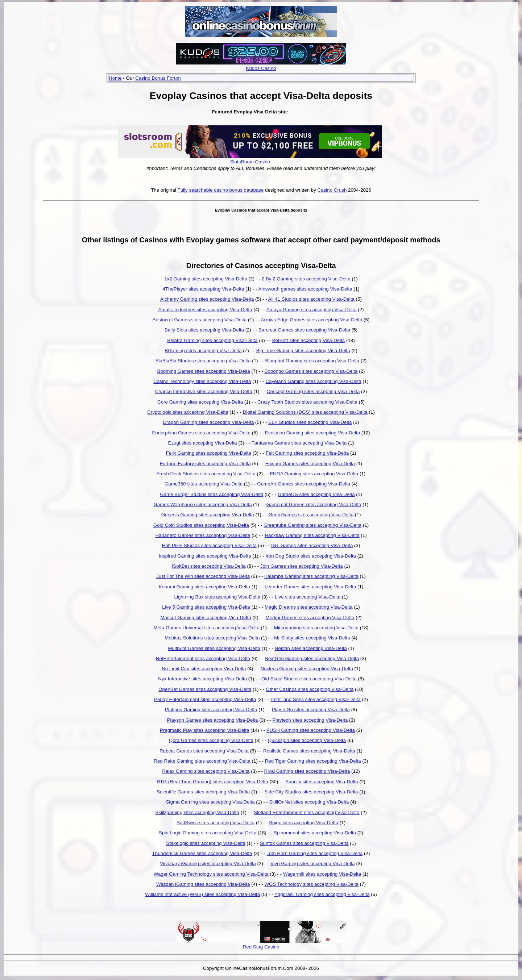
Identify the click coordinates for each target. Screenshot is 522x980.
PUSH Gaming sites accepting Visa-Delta (311, 730)
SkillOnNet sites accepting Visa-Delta (309, 802)
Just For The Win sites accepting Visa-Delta (203, 576)
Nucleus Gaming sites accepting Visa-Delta (307, 669)
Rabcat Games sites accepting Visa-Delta (204, 751)
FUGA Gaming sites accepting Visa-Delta (314, 474)
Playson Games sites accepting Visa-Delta (213, 720)
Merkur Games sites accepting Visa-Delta (310, 618)
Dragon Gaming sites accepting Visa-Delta (208, 422)
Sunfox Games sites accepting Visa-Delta (304, 843)
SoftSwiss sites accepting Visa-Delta (216, 823)
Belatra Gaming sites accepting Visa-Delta (212, 340)
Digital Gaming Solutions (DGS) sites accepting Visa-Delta (305, 412)
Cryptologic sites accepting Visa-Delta (188, 412)
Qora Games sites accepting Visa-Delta (211, 740)
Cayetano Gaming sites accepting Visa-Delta (313, 381)
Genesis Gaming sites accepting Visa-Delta (208, 515)
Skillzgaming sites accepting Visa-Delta (197, 812)
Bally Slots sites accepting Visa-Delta (204, 330)
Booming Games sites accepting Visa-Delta (204, 371)
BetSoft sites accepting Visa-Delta (309, 340)
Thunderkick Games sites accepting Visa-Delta (202, 853)
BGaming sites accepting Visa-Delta (203, 351)
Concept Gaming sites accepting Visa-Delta (313, 391)
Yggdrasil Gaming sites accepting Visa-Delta (322, 894)
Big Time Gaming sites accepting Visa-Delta (303, 351)
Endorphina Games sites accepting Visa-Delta (201, 433)
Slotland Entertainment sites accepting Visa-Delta (307, 812)
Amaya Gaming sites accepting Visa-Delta (312, 310)
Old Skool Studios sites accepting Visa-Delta (309, 679)
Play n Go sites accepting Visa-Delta (311, 710)
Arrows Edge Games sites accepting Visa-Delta (312, 320)
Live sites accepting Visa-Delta (308, 597)
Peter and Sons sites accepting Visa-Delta (316, 699)
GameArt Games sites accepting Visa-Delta (304, 484)
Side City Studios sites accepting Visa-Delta (311, 792)
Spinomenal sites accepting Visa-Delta (315, 833)
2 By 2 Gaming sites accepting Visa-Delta (306, 279)
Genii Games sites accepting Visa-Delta (311, 515)
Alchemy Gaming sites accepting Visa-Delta (207, 299)
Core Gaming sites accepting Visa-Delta (200, 402)
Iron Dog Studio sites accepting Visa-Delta (311, 556)
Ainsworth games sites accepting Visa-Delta (305, 289)
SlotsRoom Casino (250, 162)
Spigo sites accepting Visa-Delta (304, 823)
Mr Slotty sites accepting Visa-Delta (312, 638)
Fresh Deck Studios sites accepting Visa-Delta (206, 474)
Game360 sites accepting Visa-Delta (204, 484)
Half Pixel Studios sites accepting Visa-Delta (209, 545)
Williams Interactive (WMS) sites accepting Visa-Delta (202, 894)
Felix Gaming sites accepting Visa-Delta (209, 453)
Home (115, 78)
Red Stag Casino (261, 947)
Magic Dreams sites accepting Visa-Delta (309, 607)
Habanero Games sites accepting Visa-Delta (203, 535)
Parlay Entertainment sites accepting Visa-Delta (205, 699)
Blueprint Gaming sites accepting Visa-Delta (312, 361)
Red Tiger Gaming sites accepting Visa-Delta (313, 761)
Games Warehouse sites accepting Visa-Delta (202, 504)
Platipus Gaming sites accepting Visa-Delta (211, 710)
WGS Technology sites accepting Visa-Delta (311, 884)
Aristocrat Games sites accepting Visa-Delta (200, 320)
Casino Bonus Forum (158, 78)
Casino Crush (332, 190)
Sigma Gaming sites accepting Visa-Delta (210, 802)
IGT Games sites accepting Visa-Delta (312, 545)
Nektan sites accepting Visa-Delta (311, 648)
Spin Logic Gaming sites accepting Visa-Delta (208, 833)
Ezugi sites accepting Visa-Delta (203, 443)
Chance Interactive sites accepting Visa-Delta (204, 391)
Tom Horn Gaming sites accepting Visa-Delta (314, 853)
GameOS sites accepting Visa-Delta (316, 494)
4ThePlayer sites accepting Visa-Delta (203, 289)
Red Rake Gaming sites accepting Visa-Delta (202, 761)
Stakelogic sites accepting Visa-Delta (206, 843)
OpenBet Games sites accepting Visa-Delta (205, 689)
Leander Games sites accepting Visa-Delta (310, 587)
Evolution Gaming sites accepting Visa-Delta (312, 433)
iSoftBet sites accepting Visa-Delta (209, 566)
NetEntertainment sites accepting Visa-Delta (203, 658)
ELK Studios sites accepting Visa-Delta (310, 422)
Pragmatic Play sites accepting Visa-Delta (204, 730)
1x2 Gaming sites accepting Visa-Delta (206, 279)
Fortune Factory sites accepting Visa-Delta (205, 464)
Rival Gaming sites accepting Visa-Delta (307, 771)
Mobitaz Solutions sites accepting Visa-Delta (212, 638)
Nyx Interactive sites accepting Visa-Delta (202, 679)
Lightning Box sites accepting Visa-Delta (217, 597)
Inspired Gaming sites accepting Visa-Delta (205, 556)
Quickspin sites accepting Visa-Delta (307, 740)
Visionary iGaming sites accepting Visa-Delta (208, 864)
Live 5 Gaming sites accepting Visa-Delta (206, 607)
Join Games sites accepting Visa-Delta (302, 566)
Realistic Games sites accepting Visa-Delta (309, 751)
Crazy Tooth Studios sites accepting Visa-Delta (307, 402)
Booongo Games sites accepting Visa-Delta (311, 371)
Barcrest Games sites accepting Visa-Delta (304, 330)
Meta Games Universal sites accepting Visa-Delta (207, 628)
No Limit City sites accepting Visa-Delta (204, 669)
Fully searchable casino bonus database (221, 190)
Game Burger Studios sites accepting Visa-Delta (212, 494)
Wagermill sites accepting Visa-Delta (322, 874)
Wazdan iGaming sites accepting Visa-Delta (203, 884)
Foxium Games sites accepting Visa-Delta (310, 464)
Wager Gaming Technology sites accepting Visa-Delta (211, 874)
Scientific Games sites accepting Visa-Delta (203, 792)
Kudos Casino (261, 68)
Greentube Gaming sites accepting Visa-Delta (312, 525)
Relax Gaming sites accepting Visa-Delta (206, 771)
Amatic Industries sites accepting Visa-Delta (205, 310)
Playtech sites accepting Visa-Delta (310, 720)
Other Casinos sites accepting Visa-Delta (310, 689)
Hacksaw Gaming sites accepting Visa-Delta (312, 535)
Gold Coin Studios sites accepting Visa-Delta (201, 525)
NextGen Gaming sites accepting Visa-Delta (312, 658)
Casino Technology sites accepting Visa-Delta (202, 381)
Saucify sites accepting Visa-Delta (322, 782)
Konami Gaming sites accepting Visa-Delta (204, 587)
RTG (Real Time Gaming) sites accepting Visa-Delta (212, 782)
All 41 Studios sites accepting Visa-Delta (311, 299)
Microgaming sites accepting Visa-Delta (316, 628)
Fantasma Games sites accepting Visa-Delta (299, 443)
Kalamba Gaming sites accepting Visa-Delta (311, 576)
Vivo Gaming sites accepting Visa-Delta (313, 864)
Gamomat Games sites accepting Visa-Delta (314, 504)
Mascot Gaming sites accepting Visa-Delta (206, 618)
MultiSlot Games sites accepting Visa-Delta (214, 648)
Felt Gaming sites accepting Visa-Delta (307, 453)
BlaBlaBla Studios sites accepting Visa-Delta (203, 361)
